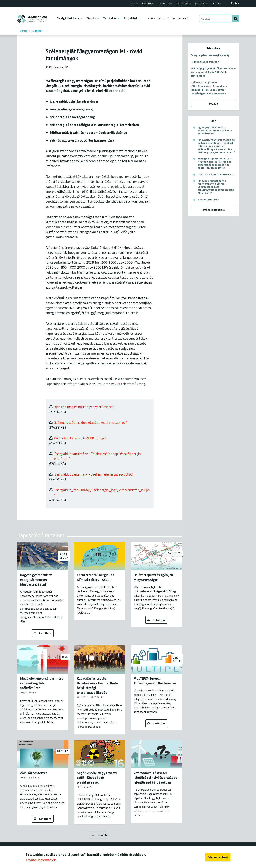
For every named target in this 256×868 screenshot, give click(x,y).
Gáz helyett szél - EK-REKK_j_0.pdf (81, 438)
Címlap (24, 31)
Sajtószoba (180, 18)
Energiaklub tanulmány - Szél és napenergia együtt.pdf (94, 474)
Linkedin (149, 3)
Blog (134, 3)
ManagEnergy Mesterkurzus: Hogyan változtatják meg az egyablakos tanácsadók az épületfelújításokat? (215, 163)
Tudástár (110, 18)
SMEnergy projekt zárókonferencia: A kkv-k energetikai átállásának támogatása (213, 72)
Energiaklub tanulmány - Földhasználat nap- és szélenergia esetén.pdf (98, 456)
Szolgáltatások (68, 18)
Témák (91, 18)
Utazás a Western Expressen (216, 174)
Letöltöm (45, 633)
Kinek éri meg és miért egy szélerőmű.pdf (84, 407)
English (235, 3)
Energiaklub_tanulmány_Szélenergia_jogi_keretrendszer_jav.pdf (102, 492)
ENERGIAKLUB (32, 19)
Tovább (102, 835)
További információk (41, 861)
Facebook (165, 3)
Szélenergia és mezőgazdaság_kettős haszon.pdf (91, 422)
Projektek (131, 18)
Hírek (152, 18)
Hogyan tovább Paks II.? (205, 62)
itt (119, 384)
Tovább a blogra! (213, 210)
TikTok (217, 3)
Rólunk (164, 18)
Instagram (184, 3)
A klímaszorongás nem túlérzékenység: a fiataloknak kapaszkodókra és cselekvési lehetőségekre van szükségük (209, 88)
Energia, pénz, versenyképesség (210, 55)
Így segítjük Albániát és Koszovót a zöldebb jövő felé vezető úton (215, 131)
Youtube (201, 3)
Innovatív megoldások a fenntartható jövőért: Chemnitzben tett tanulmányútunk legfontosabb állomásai (216, 187)
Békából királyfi (209, 200)
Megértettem (218, 858)
